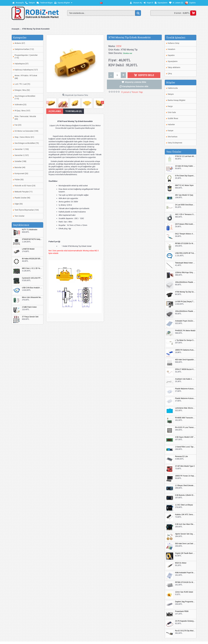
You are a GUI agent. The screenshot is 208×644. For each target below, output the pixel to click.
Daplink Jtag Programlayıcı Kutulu (185, 602)
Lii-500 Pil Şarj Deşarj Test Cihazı (185, 302)
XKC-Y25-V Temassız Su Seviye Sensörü (185, 214)
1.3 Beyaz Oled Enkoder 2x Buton (185, 486)
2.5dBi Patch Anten (29, 307)
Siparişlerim (173, 61)
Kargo (170, 106)
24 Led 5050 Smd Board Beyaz (185, 205)
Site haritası (173, 137)
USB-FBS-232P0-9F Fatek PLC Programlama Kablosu (185, 253)
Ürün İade (172, 112)
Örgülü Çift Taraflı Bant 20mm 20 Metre (185, 553)
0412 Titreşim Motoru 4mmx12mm (185, 234)
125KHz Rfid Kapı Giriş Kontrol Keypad (185, 273)
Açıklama (55, 111)
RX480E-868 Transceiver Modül (185, 418)
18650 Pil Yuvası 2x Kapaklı (185, 476)
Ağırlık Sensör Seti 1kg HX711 (185, 534)
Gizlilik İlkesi (173, 118)
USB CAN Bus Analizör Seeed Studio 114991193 (32, 288)
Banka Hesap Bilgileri (177, 100)
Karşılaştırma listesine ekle (135, 86)
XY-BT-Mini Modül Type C (185, 466)
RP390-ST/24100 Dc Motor (185, 582)
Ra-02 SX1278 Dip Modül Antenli (185, 631)
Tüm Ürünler (19, 216)
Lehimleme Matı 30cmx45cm (185, 408)
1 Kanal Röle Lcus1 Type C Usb (185, 447)
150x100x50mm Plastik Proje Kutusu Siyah (185, 311)
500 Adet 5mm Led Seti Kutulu (185, 544)
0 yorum (126, 92)
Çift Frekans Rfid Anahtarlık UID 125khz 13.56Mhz (185, 224)
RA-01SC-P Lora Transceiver (185, 427)
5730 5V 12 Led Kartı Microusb (185, 156)
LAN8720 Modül (28, 249)
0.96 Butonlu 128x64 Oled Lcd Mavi (185, 495)
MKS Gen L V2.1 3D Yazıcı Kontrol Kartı (32, 268)
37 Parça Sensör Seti (30, 317)
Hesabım (171, 49)
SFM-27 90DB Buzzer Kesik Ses (185, 369)
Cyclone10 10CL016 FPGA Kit (32, 278)
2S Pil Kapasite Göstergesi (185, 621)
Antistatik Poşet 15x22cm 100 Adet (185, 321)
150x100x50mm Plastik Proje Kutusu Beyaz (185, 282)
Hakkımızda (173, 88)
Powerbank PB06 (182, 611)
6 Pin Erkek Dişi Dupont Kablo (185, 176)
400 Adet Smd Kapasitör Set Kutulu (185, 360)
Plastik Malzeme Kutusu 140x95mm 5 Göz (185, 389)
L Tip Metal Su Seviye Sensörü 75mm (185, 340)
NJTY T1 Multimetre (30, 230)
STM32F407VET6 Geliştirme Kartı (32, 239)
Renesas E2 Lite (181, 457)
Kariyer (171, 131)
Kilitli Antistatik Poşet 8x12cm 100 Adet (185, 573)
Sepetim (171, 55)
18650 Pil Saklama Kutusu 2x (185, 350)
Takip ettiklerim (174, 67)
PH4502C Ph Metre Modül (185, 331)
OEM (119, 46)
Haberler (171, 124)
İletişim (171, 94)
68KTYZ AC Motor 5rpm (184, 185)
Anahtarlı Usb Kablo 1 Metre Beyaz (185, 379)
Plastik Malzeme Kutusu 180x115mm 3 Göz (185, 398)
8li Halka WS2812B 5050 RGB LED (32, 259)
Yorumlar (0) (74, 111)
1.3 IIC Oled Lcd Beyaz (184, 505)
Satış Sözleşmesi (175, 143)
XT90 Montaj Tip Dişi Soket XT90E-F (185, 292)
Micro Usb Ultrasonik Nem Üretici (32, 297)
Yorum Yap (137, 92)
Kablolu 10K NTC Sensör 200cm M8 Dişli (185, 515)
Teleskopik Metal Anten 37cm (185, 263)
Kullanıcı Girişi (173, 43)
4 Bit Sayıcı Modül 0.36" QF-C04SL (185, 437)
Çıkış (170, 73)
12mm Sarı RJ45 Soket (184, 592)
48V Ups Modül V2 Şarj (184, 195)
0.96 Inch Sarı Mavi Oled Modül (185, 524)
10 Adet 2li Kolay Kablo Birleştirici (185, 166)
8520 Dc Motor (181, 563)
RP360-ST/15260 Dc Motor (185, 244)
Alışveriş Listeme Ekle (135, 82)
